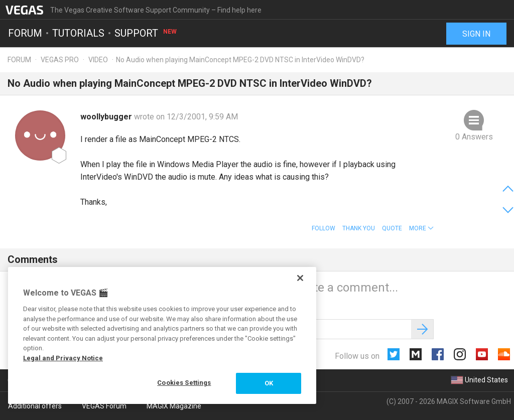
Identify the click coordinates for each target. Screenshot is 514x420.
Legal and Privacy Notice (63, 358)
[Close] (300, 278)
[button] (421, 228)
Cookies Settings (184, 383)
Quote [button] (392, 228)
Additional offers (35, 406)
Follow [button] (324, 228)
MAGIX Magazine (174, 406)
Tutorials (78, 33)
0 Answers (474, 137)
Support (146, 33)
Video (98, 60)
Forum (25, 33)
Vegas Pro (60, 60)
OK (269, 383)
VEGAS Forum (104, 406)
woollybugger (107, 117)
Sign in (476, 34)
